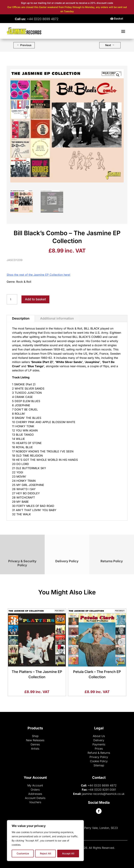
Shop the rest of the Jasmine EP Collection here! (38, 275)
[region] (45, 841)
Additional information (57, 318)
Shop (35, 736)
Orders (35, 790)
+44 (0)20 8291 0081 (102, 790)
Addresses (35, 794)
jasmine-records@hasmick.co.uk (103, 794)
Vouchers (35, 802)
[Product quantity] (12, 299)
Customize (23, 853)
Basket (118, 19)
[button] (118, 75)
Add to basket (35, 299)
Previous (24, 45)
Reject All (46, 853)
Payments (99, 744)
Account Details (35, 798)
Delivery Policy (67, 561)
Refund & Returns (99, 753)
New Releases (35, 740)
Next (110, 45)
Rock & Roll (24, 282)
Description (21, 318)
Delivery (99, 740)
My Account (35, 785)
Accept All (68, 853)
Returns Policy (112, 561)
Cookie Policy (99, 761)
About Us (99, 736)
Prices (99, 749)
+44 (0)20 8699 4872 (102, 785)
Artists (35, 749)
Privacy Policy (99, 757)
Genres (35, 744)
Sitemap (99, 765)
